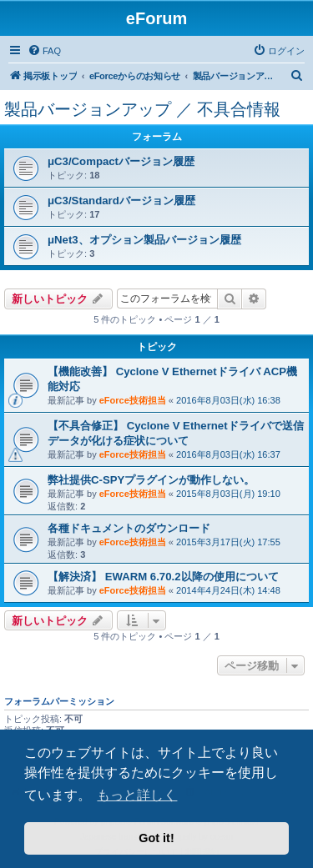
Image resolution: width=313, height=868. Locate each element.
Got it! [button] (156, 838)
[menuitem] (44, 51)
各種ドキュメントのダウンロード (129, 528)
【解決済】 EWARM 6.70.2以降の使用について (163, 577)
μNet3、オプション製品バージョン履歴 (144, 240)
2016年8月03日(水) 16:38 (228, 400)
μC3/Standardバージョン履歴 (121, 201)
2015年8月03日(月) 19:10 (228, 494)
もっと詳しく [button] (137, 795)
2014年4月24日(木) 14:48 (228, 590)
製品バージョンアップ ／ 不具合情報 (142, 109)
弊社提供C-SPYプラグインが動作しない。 (151, 480)
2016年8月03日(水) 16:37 (228, 454)
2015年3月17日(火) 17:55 (228, 542)
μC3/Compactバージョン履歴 (121, 161)
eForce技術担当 (133, 400)
